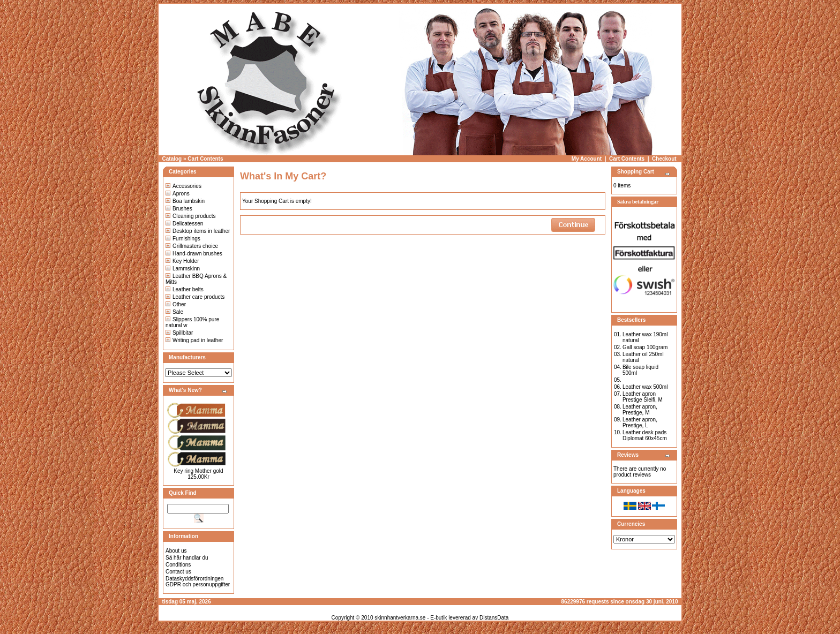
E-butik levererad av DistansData (469, 618)
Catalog (172, 159)
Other (176, 304)
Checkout (664, 159)
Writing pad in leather (194, 340)
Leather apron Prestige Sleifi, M (643, 397)
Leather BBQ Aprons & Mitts (196, 279)
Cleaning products (191, 216)
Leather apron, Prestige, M (640, 410)
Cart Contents (205, 159)
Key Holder (182, 261)
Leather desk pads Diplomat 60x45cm (645, 435)
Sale (174, 312)
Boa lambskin (185, 201)
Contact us (178, 572)
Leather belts (185, 289)
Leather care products (195, 297)
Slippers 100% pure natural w (192, 322)
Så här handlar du (187, 558)
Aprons (178, 194)
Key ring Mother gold (198, 471)
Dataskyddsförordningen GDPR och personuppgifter (198, 582)
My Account (587, 159)
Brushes (179, 209)
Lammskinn (183, 269)
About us (176, 551)
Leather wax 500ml (645, 387)
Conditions (178, 565)
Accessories (183, 186)
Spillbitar (179, 333)
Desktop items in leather (198, 231)
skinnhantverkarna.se (400, 618)
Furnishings (183, 239)
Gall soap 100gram (645, 347)
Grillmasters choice (192, 246)
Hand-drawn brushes (194, 254)
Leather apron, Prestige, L (640, 422)
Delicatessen (184, 224)
